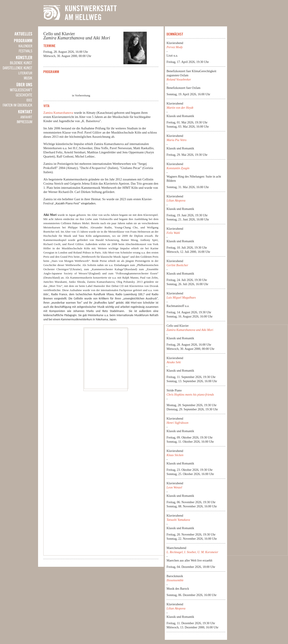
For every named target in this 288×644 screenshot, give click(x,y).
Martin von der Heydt (180, 108)
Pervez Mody (175, 47)
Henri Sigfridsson (177, 423)
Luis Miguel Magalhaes (181, 298)
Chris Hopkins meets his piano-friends (190, 395)
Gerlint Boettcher (177, 265)
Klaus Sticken (175, 455)
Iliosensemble (175, 580)
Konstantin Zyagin (178, 168)
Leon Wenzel (174, 487)
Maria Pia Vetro (176, 140)
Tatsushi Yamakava (178, 520)
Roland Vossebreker (179, 80)
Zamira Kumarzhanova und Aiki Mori (190, 330)
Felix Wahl (173, 233)
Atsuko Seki (174, 362)
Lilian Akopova (176, 201)
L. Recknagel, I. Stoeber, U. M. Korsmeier (192, 552)
